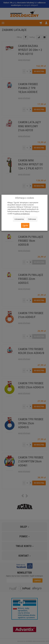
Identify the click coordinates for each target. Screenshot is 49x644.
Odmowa (32, 219)
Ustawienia (19, 219)
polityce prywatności (22, 214)
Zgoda (25, 225)
